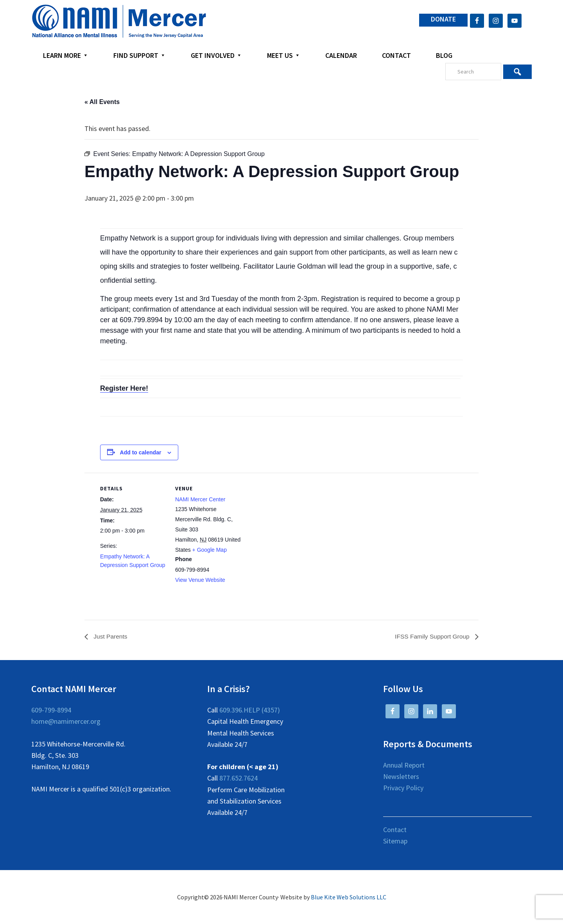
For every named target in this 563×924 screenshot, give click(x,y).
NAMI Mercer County (119, 22)
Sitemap (395, 841)
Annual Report (404, 765)
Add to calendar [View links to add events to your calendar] (141, 452)
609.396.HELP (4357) (250, 710)
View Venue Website (200, 580)
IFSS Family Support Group (432, 636)
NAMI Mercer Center (200, 499)
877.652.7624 (238, 778)
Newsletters (401, 777)
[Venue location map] (291, 527)
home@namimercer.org (66, 722)
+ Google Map (210, 550)
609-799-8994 (51, 710)
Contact (395, 830)
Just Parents (110, 636)
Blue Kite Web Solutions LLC (349, 897)
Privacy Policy (403, 788)
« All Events (102, 102)
